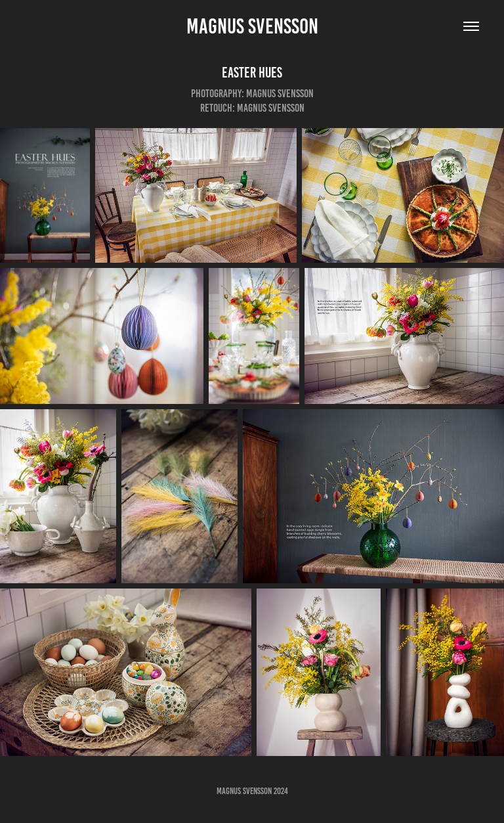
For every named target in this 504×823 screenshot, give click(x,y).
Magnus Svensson (252, 26)
